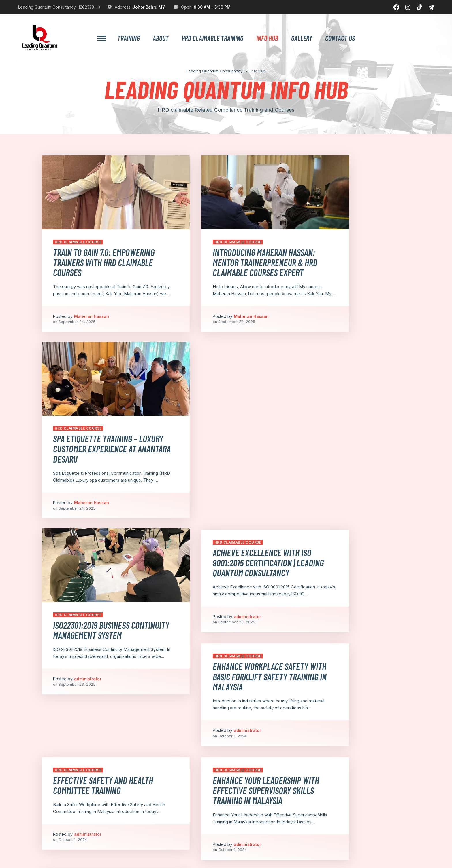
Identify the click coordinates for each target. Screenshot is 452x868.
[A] (178, 849)
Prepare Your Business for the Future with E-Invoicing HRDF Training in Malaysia (99, 690)
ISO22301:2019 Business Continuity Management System (94, 433)
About (161, 38)
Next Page (353, 795)
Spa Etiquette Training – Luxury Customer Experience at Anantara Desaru (349, 251)
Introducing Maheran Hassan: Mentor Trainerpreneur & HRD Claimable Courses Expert (225, 251)
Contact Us (340, 38)
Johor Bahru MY (149, 7)
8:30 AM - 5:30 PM (212, 7)
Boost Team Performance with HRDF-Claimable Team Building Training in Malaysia (352, 559)
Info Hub (267, 38)
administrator (88, 494)
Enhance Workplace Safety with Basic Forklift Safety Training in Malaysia (350, 382)
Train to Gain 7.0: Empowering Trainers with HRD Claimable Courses (90, 251)
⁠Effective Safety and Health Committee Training (90, 554)
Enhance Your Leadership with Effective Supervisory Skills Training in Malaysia (224, 559)
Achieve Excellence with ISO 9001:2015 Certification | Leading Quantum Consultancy (225, 382)
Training (129, 38)
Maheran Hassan (92, 317)
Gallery (302, 38)
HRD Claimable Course (78, 226)
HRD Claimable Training (212, 38)
